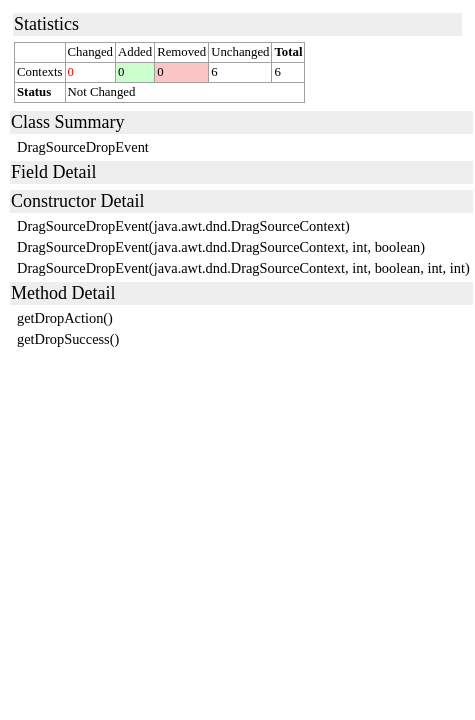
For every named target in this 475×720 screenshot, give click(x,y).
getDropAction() (65, 318)
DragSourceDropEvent (83, 147)
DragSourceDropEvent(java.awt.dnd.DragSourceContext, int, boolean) (221, 247)
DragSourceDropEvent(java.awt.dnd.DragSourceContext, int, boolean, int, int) (243, 268)
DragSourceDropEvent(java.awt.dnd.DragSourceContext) (183, 226)
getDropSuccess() (68, 339)
